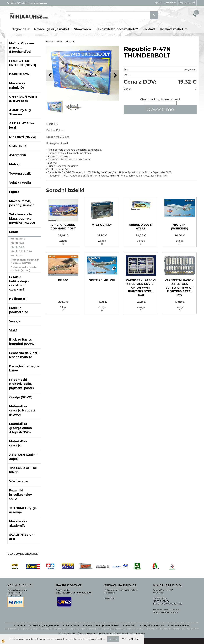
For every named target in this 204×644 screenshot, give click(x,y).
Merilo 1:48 (17, 247)
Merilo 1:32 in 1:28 (21, 251)
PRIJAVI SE (110, 598)
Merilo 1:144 (18, 239)
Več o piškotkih (131, 639)
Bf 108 (63, 280)
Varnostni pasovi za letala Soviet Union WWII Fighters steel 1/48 (141, 288)
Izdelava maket (172, 29)
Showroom (82, 29)
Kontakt (149, 29)
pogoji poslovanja (153, 625)
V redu (113, 639)
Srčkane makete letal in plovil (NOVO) (24, 269)
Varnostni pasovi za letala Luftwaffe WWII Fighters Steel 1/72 (180, 288)
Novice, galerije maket (52, 29)
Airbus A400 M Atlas (141, 227)
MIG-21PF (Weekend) (180, 227)
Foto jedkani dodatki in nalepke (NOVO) (25, 261)
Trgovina (19, 29)
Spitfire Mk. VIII (102, 280)
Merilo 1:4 (17, 256)
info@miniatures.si (136, 633)
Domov (50, 42)
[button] (115, 75)
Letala (59, 42)
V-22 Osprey (102, 225)
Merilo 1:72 (17, 243)
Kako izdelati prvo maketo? (117, 29)
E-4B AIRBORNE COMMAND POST (63, 227)
